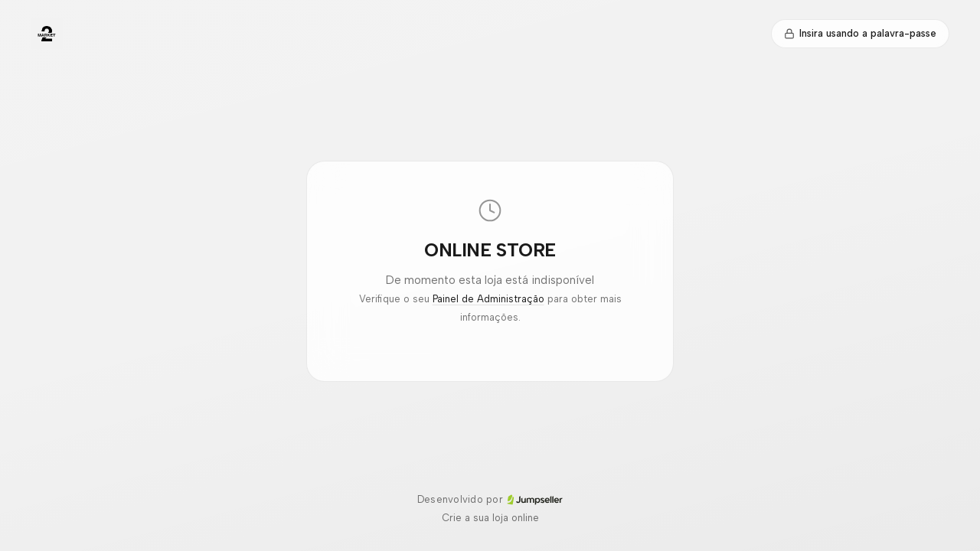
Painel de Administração (488, 299)
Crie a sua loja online (490, 518)
